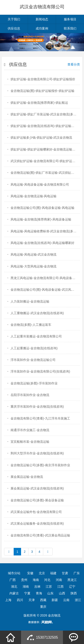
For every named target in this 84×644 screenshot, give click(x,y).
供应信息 (14, 28)
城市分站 (14, 573)
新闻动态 (42, 19)
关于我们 (14, 19)
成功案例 (42, 28)
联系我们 (70, 28)
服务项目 (70, 19)
